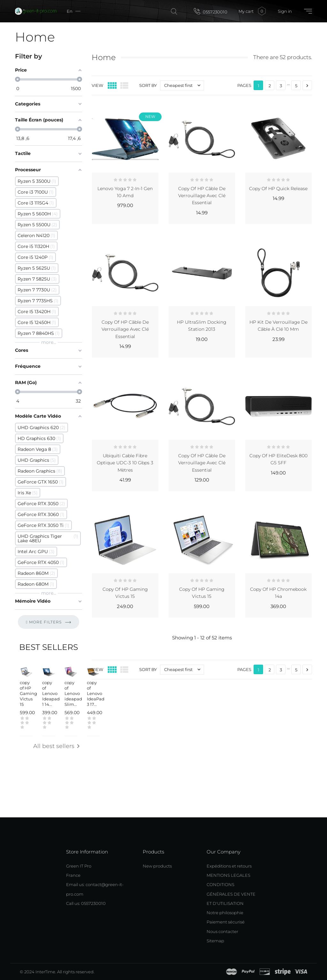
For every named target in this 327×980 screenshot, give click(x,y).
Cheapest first (184, 85)
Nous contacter (222, 931)
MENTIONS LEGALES (228, 875)
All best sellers (58, 746)
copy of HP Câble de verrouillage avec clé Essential (202, 196)
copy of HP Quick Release (278, 189)
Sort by (148, 85)
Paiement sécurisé (226, 922)
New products (157, 866)
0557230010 (211, 11)
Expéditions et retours (229, 866)
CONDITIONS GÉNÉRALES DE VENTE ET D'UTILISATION (231, 894)
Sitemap (215, 941)
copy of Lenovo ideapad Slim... (73, 693)
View (97, 85)
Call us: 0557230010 (86, 903)
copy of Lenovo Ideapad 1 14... (51, 693)
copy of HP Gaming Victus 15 (28, 693)
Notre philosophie (225, 913)
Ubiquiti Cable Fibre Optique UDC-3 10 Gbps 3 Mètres (125, 463)
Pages (244, 85)
